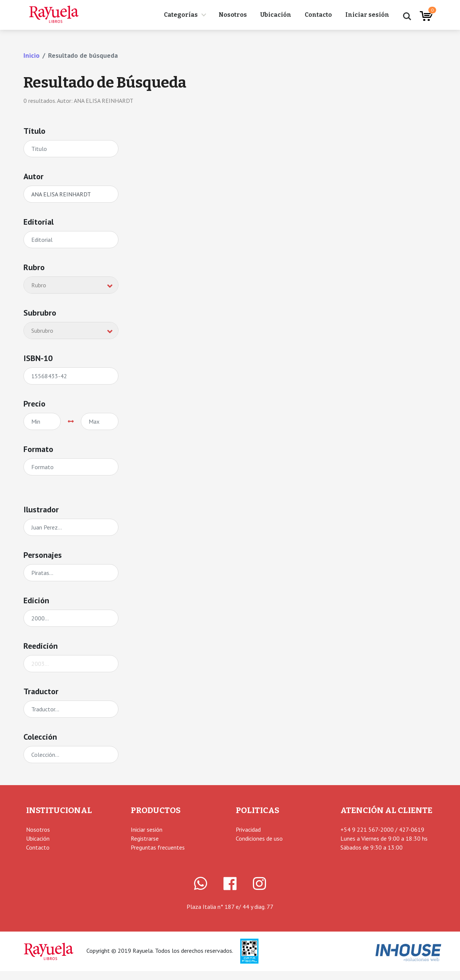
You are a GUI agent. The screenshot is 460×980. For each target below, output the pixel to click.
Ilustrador (41, 509)
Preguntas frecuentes (158, 847)
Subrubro (40, 313)
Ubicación (276, 15)
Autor (34, 176)
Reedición (41, 646)
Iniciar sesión (367, 15)
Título (34, 131)
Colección (40, 737)
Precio (34, 404)
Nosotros (233, 15)
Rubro (34, 267)
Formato (38, 449)
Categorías (181, 15)
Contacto (318, 15)
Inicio (31, 55)
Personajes (43, 555)
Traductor (41, 691)
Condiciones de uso (259, 838)
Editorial (39, 222)
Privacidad (248, 829)
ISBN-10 (38, 358)
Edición (36, 600)
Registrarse (145, 838)
